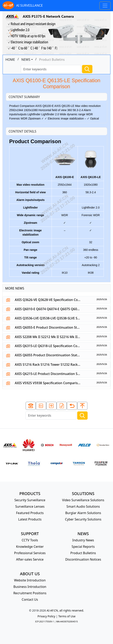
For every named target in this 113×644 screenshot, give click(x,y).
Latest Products (30, 519)
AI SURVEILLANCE (23, 6)
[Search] (51, 69)
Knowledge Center (30, 547)
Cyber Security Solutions (83, 519)
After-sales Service (30, 559)
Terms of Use (67, 616)
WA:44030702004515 (67, 621)
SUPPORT (30, 534)
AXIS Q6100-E (65, 163)
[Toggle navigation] (105, 6)
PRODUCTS (30, 494)
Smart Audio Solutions (83, 506)
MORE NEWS (15, 288)
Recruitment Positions (30, 593)
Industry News (83, 540)
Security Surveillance (30, 500)
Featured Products (30, 513)
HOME (10, 60)
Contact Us (30, 599)
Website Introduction (30, 580)
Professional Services (30, 553)
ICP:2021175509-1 (44, 621)
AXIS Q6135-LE (91, 163)
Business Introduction (30, 587)
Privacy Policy (46, 616)
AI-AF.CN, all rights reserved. (65, 610)
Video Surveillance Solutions (83, 500)
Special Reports (83, 547)
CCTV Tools (30, 540)
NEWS (26, 60)
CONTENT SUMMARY (24, 97)
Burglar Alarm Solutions (83, 513)
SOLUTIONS (83, 494)
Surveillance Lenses (30, 506)
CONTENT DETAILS (22, 131)
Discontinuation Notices (83, 559)
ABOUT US (30, 574)
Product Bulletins (83, 553)
